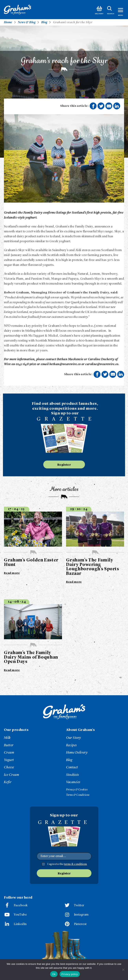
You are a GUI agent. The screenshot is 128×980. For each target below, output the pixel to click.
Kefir (8, 782)
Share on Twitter (101, 106)
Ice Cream (12, 775)
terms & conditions (76, 864)
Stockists (73, 775)
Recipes (71, 745)
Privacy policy (70, 974)
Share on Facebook (93, 106)
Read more (12, 573)
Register (64, 465)
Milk (7, 738)
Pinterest (80, 924)
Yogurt (9, 760)
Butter (9, 745)
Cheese (9, 767)
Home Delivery (77, 753)
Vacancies (73, 782)
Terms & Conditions (78, 795)
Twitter (79, 906)
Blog (69, 760)
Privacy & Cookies (77, 790)
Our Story (74, 738)
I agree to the (67, 864)
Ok (54, 974)
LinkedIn (20, 924)
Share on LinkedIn (117, 106)
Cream (9, 753)
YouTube (20, 915)
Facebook (21, 906)
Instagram (81, 915)
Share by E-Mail (109, 106)
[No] (123, 970)
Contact (72, 767)
